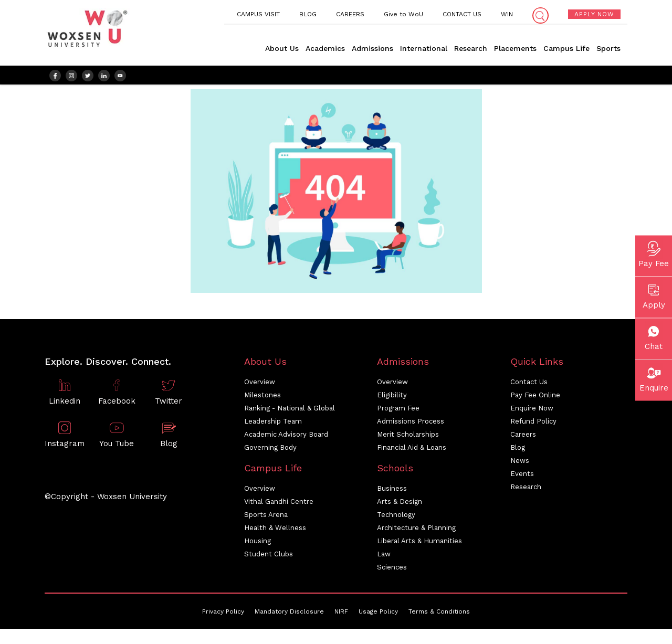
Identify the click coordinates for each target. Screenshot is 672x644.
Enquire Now (532, 411)
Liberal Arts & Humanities (419, 543)
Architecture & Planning (416, 530)
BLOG (308, 14)
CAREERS (350, 14)
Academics (325, 48)
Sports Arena (266, 517)
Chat (654, 336)
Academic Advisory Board (286, 437)
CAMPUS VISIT (258, 14)
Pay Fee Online (535, 398)
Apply (654, 294)
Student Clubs (269, 557)
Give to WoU (403, 14)
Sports (608, 48)
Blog (518, 450)
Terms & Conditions (439, 614)
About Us (282, 48)
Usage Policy (378, 614)
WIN (507, 14)
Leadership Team (273, 424)
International (424, 48)
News (520, 463)
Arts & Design (400, 504)
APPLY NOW (594, 14)
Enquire (654, 377)
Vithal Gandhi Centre (279, 504)
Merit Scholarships (408, 437)
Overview (260, 384)
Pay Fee (654, 253)
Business (392, 491)
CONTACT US (462, 14)
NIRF (341, 614)
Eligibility (392, 398)
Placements (515, 48)
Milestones (262, 398)
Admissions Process (411, 424)
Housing (258, 543)
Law (384, 557)
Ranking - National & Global (290, 411)
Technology (396, 517)
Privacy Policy (223, 614)
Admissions (372, 48)
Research (471, 48)
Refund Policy (533, 424)
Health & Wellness (275, 530)
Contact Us (529, 384)
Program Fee (398, 411)
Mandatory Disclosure (289, 614)
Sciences (392, 570)
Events (522, 476)
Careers (523, 437)
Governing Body (270, 450)
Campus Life (566, 48)
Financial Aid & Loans (412, 450)
